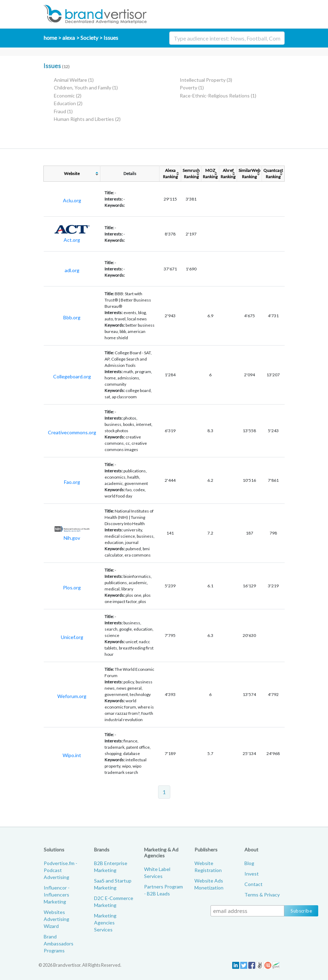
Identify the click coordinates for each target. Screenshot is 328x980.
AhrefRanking (228, 173)
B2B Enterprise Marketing (111, 867)
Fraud (63, 111)
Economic (68, 96)
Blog (249, 863)
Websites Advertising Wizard (56, 919)
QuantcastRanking (273, 173)
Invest (252, 874)
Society (89, 38)
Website (72, 173)
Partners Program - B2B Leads (163, 890)
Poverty (192, 88)
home (50, 38)
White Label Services (157, 873)
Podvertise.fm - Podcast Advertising (60, 870)
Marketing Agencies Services (105, 923)
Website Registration (208, 867)
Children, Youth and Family (86, 88)
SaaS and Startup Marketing (113, 884)
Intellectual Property (206, 80)
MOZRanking (210, 173)
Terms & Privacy (262, 895)
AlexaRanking (170, 173)
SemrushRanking (191, 173)
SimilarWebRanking (249, 173)
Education (68, 103)
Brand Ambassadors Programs (59, 943)
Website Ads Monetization (209, 884)
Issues (111, 38)
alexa (69, 38)
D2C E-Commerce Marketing (114, 902)
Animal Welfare (74, 80)
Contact (254, 884)
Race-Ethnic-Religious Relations (218, 96)
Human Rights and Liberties (87, 119)
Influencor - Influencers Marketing (57, 895)
